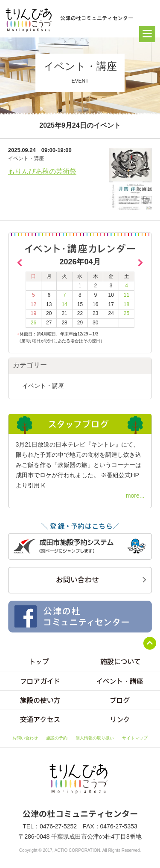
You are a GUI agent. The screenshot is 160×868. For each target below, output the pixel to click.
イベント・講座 (43, 386)
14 (64, 304)
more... (135, 496)
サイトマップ (135, 738)
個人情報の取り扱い (95, 738)
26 (33, 323)
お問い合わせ (25, 738)
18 (127, 304)
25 (127, 313)
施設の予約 (57, 738)
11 (127, 295)
